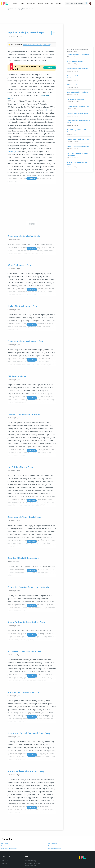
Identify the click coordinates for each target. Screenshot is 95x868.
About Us (5, 846)
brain (48, 96)
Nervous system (53, 829)
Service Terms (30, 857)
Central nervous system (55, 834)
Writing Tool (32, 4)
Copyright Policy (31, 846)
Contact (4, 849)
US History (57, 4)
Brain (50, 832)
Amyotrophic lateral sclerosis (9, 834)
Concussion (5, 829)
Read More (32, 235)
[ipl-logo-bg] (5, 3)
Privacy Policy (30, 854)
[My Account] (91, 3)
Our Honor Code (31, 852)
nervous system (13, 137)
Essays (16, 4)
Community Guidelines (33, 849)
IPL (3, 9)
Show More (32, 164)
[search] (86, 3)
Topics (23, 4)
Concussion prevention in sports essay (37, 45)
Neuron (3, 832)
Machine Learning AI (45, 4)
